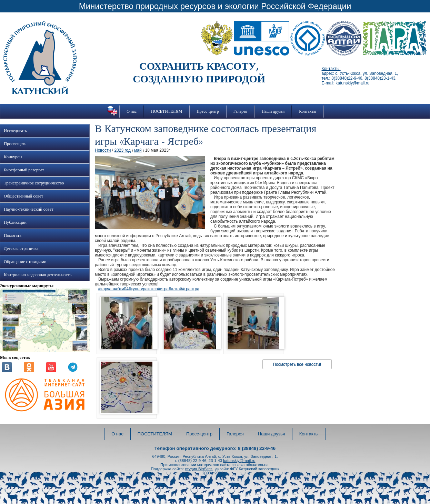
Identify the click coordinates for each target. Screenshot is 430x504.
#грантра (191, 289)
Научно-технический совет (29, 209)
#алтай (175, 289)
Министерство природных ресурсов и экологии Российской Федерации (215, 6)
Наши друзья (273, 111)
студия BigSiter (198, 469)
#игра (163, 289)
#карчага (107, 289)
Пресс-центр (208, 111)
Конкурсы (13, 157)
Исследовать (15, 131)
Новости (103, 150)
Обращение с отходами (25, 262)
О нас (132, 111)
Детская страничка (21, 249)
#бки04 (122, 289)
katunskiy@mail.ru (239, 461)
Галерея (240, 111)
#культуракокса (143, 289)
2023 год (122, 150)
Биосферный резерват (24, 170)
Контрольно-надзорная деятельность (38, 275)
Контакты (308, 111)
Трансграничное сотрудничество (34, 183)
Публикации (15, 222)
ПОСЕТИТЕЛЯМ (167, 111)
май (138, 150)
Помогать (13, 235)
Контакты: (331, 69)
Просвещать (15, 144)
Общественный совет (23, 196)
